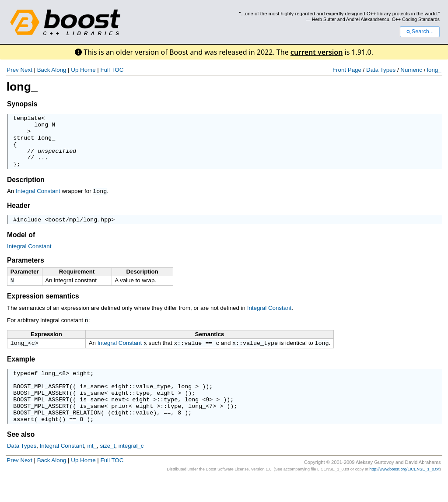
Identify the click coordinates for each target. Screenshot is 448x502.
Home (88, 70)
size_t (107, 469)
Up (75, 70)
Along (59, 70)
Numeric (411, 70)
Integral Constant (38, 202)
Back (44, 70)
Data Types (381, 70)
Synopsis (22, 104)
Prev (12, 70)
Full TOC (112, 70)
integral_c (131, 469)
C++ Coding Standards (416, 19)
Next (26, 70)
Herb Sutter (324, 19)
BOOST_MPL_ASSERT (41, 403)
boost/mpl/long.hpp (80, 231)
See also (21, 458)
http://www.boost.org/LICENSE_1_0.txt (404, 492)
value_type (260, 355)
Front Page (347, 70)
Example (21, 372)
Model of (21, 246)
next (118, 418)
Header (19, 216)
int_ (92, 469)
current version (317, 52)
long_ (434, 70)
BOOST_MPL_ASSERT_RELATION (57, 434)
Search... (420, 32)
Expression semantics (43, 308)
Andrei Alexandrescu (368, 19)
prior (120, 426)
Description (26, 190)
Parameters (26, 272)
